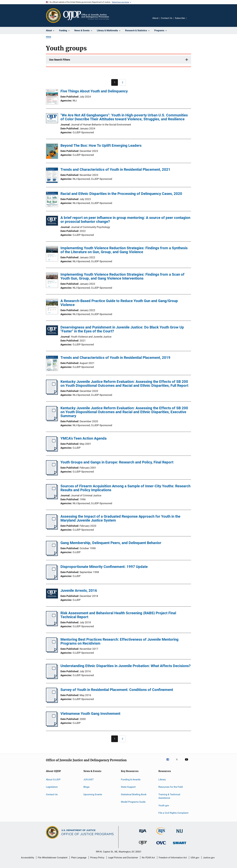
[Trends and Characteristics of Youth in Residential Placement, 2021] (52, 176)
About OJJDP (53, 779)
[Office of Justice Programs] (53, 16)
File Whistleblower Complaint (53, 858)
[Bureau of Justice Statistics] (161, 835)
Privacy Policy (97, 858)
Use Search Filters (60, 60)
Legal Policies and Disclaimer (123, 858)
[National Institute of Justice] (180, 833)
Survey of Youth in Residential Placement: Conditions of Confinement (117, 690)
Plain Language (79, 858)
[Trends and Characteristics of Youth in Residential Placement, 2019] (52, 364)
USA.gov (195, 858)
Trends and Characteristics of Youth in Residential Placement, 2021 (115, 170)
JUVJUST (89, 779)
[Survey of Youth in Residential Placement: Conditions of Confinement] (52, 702)
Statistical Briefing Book (134, 794)
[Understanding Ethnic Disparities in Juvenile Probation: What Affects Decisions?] (52, 678)
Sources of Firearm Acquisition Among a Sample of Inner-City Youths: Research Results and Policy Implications (125, 488)
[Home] (86, 16)
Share (191, 20)
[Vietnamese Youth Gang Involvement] (52, 726)
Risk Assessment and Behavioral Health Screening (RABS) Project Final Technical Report (118, 615)
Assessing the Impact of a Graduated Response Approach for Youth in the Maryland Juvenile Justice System (120, 518)
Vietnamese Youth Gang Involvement (90, 714)
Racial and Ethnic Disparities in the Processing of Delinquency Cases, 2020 (121, 194)
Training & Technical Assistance (169, 796)
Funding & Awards (131, 779)
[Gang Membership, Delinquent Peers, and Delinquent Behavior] (52, 555)
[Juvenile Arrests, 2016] (52, 594)
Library (162, 779)
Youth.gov (164, 805)
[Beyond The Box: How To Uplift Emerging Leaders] (52, 152)
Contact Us (167, 18)
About (155, 18)
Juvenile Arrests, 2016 (79, 591)
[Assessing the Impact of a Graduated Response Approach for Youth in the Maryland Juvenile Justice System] (52, 529)
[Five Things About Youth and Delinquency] (52, 97)
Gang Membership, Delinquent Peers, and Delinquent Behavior (111, 543)
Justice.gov (209, 858)
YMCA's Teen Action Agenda (84, 438)
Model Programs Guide (133, 802)
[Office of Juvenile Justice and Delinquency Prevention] (143, 845)
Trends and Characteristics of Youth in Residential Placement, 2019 (115, 358)
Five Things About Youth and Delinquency (94, 91)
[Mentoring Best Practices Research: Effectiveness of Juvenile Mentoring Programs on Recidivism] (52, 652)
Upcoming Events (93, 794)
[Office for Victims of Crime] (161, 845)
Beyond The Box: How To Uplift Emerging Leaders (101, 146)
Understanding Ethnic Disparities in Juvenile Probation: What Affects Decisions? (126, 666)
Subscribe (180, 18)
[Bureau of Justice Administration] (143, 833)
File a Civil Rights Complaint (173, 813)
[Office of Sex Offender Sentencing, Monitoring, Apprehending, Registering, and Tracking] (180, 845)
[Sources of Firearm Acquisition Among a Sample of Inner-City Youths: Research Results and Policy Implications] (52, 498)
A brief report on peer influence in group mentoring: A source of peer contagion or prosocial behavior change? (125, 220)
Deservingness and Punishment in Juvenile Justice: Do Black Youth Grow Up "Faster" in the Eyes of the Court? (122, 329)
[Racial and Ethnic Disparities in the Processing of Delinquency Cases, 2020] (52, 200)
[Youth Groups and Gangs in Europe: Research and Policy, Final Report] (52, 474)
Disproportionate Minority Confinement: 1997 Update (104, 567)
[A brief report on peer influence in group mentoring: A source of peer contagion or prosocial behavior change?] (52, 221)
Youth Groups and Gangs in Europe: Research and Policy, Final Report (117, 462)
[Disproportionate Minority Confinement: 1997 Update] (52, 579)
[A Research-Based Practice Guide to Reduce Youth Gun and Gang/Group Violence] (52, 307)
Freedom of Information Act (173, 858)
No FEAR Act (148, 858)
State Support (128, 787)
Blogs (86, 787)
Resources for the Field (171, 787)
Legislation (52, 787)
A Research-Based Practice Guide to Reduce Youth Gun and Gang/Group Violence (119, 303)
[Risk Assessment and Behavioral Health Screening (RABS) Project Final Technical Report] (52, 625)
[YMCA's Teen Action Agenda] (52, 451)
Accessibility (28, 858)
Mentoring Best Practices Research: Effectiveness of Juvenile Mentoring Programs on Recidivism (119, 641)
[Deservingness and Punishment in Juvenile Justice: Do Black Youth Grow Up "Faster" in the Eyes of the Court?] (52, 331)
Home (49, 37)
